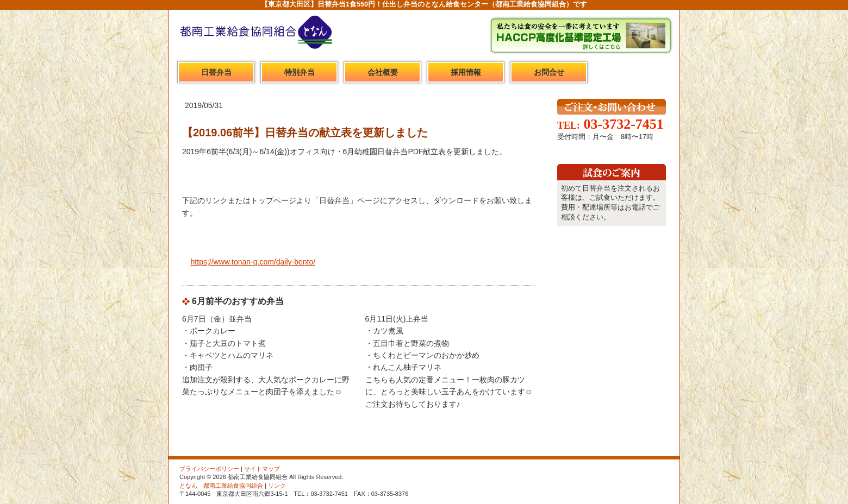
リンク (277, 486)
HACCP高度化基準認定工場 (581, 36)
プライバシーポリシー (209, 469)
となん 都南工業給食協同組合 (221, 486)
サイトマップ (262, 469)
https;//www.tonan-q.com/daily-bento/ (253, 262)
